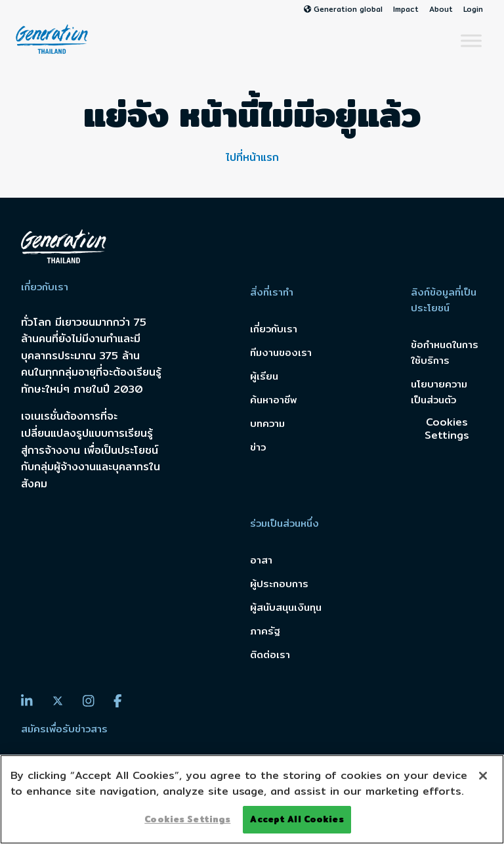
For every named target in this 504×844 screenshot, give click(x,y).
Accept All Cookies (297, 819)
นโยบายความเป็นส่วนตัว (439, 392)
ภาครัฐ (265, 631)
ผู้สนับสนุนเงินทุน (286, 607)
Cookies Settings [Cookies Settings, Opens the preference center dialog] (187, 819)
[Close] (483, 776)
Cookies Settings (447, 428)
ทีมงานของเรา (281, 352)
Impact (406, 9)
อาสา (261, 560)
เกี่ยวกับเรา (274, 329)
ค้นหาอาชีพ (273, 400)
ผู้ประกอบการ (279, 584)
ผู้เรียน (264, 376)
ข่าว (258, 447)
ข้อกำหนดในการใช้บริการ (445, 352)
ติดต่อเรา (270, 655)
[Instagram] (89, 701)
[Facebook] (118, 701)
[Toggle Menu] (471, 40)
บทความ (267, 423)
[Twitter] (58, 701)
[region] (252, 799)
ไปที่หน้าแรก (252, 157)
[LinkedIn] (27, 701)
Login (473, 9)
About (441, 9)
